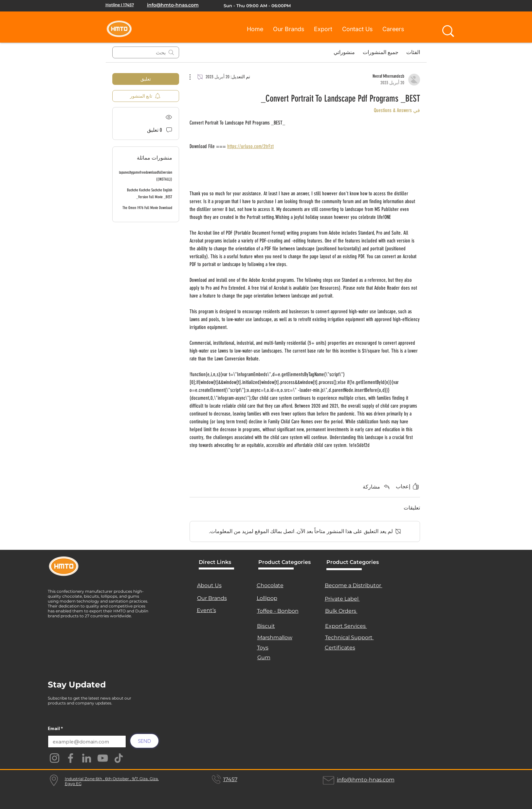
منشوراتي (344, 52)
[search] (146, 52)
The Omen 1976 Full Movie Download (147, 208)
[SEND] (144, 741)
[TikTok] (119, 758)
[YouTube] (103, 758)
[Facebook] (71, 758)
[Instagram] (55, 758)
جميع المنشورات (381, 52)
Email (54, 728)
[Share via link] (377, 487)
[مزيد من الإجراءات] (193, 77)
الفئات (413, 52)
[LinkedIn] (87, 758)
